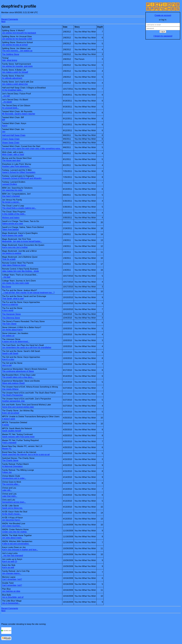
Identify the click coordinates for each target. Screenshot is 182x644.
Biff (3, 120)
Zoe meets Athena (10, 389)
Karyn (5, 126)
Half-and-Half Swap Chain (14, 135)
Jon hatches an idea (11, 591)
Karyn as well (8, 567)
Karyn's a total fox (10, 304)
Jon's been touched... (12, 526)
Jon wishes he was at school (15, 45)
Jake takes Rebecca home (14, 265)
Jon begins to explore (12, 253)
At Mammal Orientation (12, 466)
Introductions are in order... (14, 478)
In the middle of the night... (14, 214)
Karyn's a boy (8, 359)
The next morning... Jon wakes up (17, 51)
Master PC (7, 449)
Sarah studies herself (12, 431)
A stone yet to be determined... (16, 342)
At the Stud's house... (12, 514)
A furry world (8, 310)
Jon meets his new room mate (15, 283)
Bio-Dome (7, 287)
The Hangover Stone (11, 314)
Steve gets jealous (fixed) (13, 383)
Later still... (7, 490)
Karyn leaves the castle (12, 235)
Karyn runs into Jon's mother (15, 247)
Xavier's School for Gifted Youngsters (19, 172)
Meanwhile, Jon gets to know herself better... (22, 241)
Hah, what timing (10, 60)
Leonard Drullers (9, 184)
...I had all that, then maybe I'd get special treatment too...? (28, 293)
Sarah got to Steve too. (12, 508)
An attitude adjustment (12, 78)
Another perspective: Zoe (13, 401)
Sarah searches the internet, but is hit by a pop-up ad (26, 454)
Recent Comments (10, 19)
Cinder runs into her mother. (15, 532)
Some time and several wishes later (18, 407)
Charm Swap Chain (11, 139)
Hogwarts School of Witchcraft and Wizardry (22, 178)
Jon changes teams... (12, 573)
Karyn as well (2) (10, 561)
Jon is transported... (11, 603)
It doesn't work (9, 419)
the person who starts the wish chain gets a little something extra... (32, 149)
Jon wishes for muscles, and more (17, 66)
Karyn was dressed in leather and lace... (20, 550)
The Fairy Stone (9, 324)
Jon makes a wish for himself (15, 72)
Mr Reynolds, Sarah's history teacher (19, 114)
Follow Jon (7, 472)
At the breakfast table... (12, 90)
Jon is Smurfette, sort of (13, 597)
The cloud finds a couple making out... (19, 208)
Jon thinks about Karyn (12, 330)
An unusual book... (10, 108)
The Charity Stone (10, 460)
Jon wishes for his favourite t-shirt (17, 39)
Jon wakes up (8, 336)
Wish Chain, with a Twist (13, 154)
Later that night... (10, 496)
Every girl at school (11, 413)
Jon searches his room (12, 190)
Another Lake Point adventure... (16, 166)
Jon (4, 132)
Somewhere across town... (14, 502)
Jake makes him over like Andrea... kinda (20, 271)
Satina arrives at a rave (12, 224)
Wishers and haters (11, 218)
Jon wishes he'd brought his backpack (19, 33)
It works (5, 425)
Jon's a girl (7, 365)
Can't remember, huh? (12, 579)
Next (3, 22)
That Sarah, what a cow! (13, 299)
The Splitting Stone (11, 54)
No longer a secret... (11, 202)
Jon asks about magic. (12, 538)
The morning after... (11, 484)
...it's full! (6, 96)
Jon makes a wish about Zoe (15, 84)
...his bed (6, 277)
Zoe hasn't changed (11, 196)
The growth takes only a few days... (18, 377)
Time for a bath (9, 259)
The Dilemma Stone (11, 318)
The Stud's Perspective (12, 395)
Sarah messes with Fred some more (18, 437)
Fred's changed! (9, 443)
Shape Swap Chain (11, 143)
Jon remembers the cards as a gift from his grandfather (27, 347)
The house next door (11, 160)
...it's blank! (7, 102)
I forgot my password (163, 36)
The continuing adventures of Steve (18, 371)
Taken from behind (10, 229)
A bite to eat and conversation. (16, 544)
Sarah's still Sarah (10, 353)
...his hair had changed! (13, 556)
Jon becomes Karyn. (11, 520)
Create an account (163, 15)
